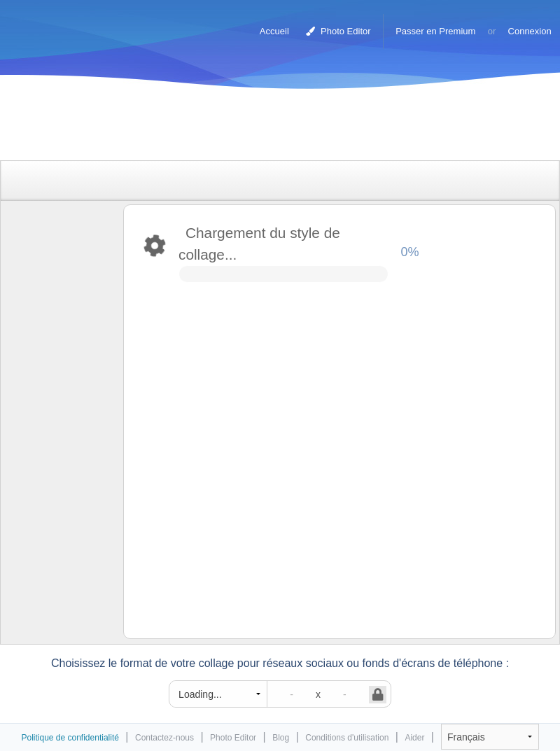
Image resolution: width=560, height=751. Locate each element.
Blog (281, 738)
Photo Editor (338, 31)
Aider (414, 738)
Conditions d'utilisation (347, 738)
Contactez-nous (164, 738)
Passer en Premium (435, 31)
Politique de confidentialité (70, 738)
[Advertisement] (265, 128)
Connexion (530, 31)
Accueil (274, 31)
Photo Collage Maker (69, 24)
